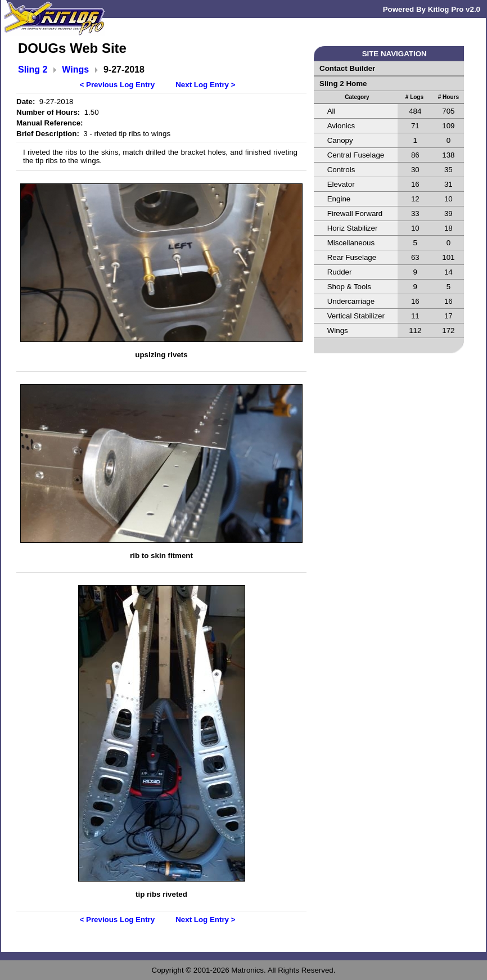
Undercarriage (351, 301)
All (332, 111)
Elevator (341, 184)
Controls (341, 170)
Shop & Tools (349, 287)
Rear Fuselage (352, 257)
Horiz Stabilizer (353, 228)
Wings (75, 69)
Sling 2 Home (343, 84)
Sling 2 (33, 69)
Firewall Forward (355, 213)
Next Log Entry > (205, 85)
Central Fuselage (356, 155)
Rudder (340, 272)
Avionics (341, 126)
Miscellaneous (351, 243)
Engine (339, 199)
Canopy (340, 140)
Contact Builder (347, 68)
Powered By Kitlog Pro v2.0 (432, 9)
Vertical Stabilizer (356, 316)
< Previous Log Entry (118, 85)
